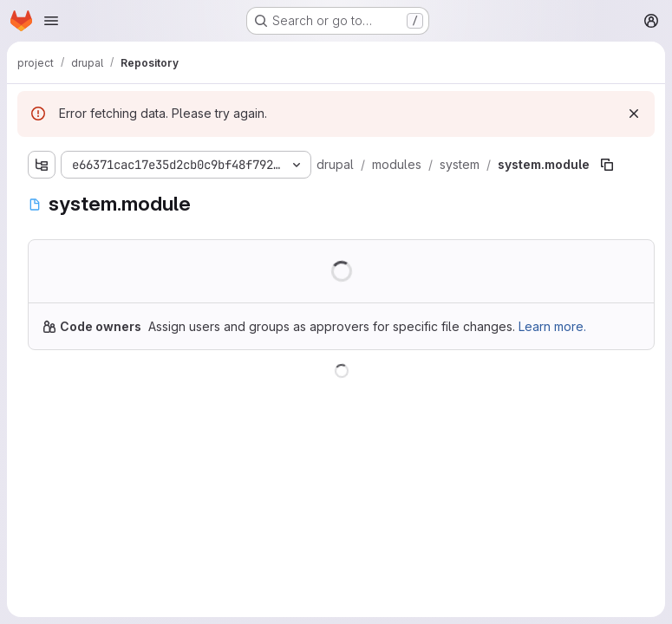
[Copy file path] (607, 165)
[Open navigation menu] (51, 21)
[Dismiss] (634, 114)
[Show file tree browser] (42, 165)
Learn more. (552, 326)
